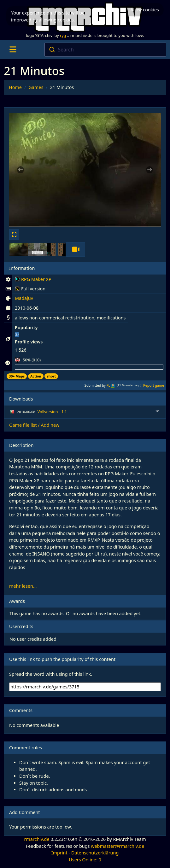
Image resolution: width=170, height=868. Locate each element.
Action (36, 376)
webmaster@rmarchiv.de (117, 846)
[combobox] (105, 50)
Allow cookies (145, 10)
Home (15, 87)
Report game (154, 385)
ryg (63, 36)
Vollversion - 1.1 (52, 412)
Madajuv (24, 298)
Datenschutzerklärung (95, 853)
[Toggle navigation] (13, 50)
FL (108, 385)
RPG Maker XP (33, 280)
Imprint (59, 853)
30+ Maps (17, 376)
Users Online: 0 (85, 860)
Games (36, 87)
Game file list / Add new (34, 425)
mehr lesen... (23, 586)
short (51, 376)
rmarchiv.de (37, 839)
